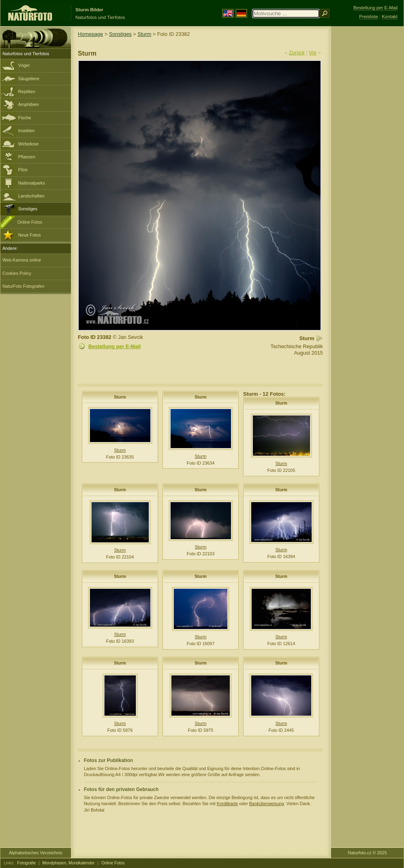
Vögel (24, 65)
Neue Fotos (29, 235)
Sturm (144, 34)
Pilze (23, 170)
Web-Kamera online (22, 260)
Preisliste (369, 17)
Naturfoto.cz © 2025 (368, 853)
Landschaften (31, 196)
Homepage (91, 34)
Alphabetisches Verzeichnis (35, 853)
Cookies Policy (17, 273)
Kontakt (390, 17)
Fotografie (27, 863)
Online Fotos (30, 222)
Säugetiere (29, 79)
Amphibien (28, 104)
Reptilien (27, 91)
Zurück (297, 53)
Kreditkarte (227, 804)
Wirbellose (28, 144)
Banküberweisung (267, 804)
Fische (25, 118)
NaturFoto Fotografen (23, 286)
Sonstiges (28, 209)
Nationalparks (32, 183)
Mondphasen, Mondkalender (69, 863)
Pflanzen (27, 157)
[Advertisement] (367, 155)
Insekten (26, 131)
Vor (313, 53)
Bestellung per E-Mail (115, 346)
